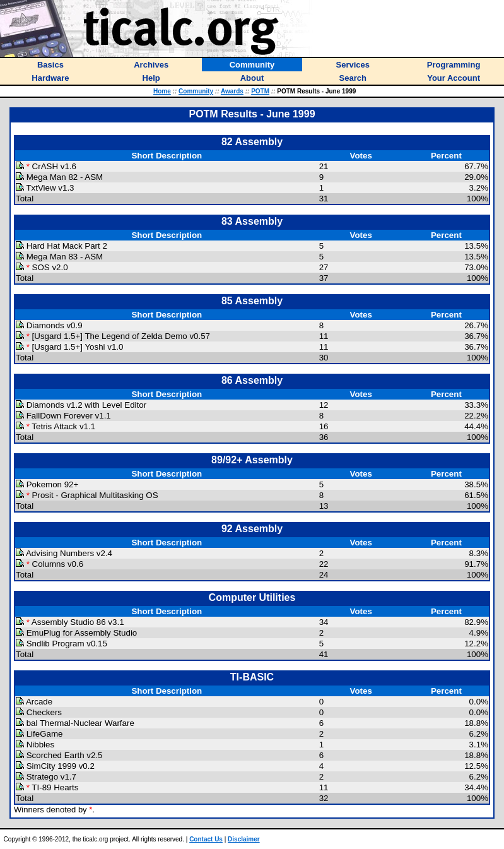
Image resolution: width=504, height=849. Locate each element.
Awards (232, 91)
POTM (260, 91)
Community (196, 91)
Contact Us (206, 839)
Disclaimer (244, 839)
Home (162, 91)
